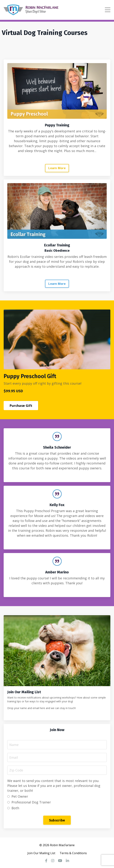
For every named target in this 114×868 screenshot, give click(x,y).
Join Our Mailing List (41, 853)
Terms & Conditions (73, 853)
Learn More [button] (57, 168)
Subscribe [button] (57, 820)
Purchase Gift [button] (21, 406)
